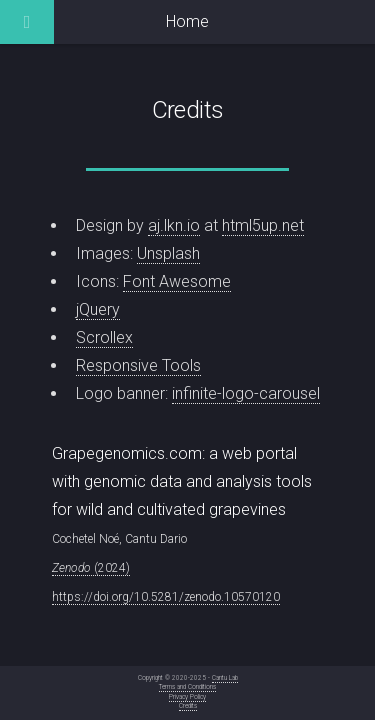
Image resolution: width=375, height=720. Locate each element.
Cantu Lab (225, 678)
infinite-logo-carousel (246, 393)
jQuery (98, 309)
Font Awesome (177, 281)
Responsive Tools (138, 365)
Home (187, 21)
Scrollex (104, 337)
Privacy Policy (187, 697)
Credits (188, 706)
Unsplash (168, 253)
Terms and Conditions (187, 687)
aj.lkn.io (174, 225)
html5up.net (263, 225)
